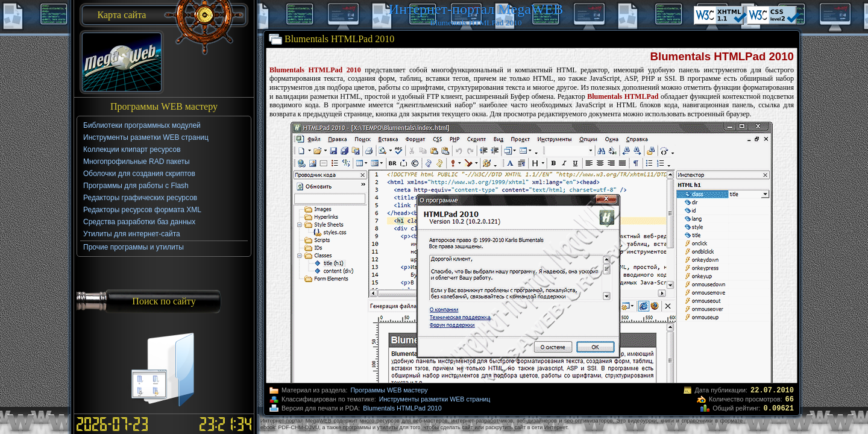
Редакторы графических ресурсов (140, 198)
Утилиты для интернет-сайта (132, 234)
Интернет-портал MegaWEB (476, 9)
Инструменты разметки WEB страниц (435, 399)
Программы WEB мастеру (389, 390)
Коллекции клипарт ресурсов (132, 149)
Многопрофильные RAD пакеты (137, 162)
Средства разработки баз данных (139, 222)
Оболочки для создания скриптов (139, 174)
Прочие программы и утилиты (134, 247)
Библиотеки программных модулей (142, 125)
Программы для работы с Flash (136, 186)
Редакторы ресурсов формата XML (142, 210)
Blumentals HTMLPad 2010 (402, 408)
